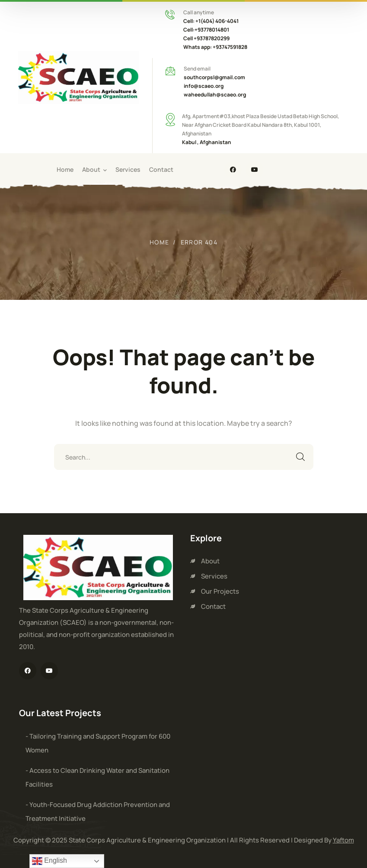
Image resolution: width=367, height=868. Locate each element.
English (49, 861)
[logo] (79, 77)
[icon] (233, 170)
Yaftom (343, 840)
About (210, 561)
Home (160, 242)
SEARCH (300, 457)
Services (214, 576)
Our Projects (220, 591)
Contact (213, 606)
